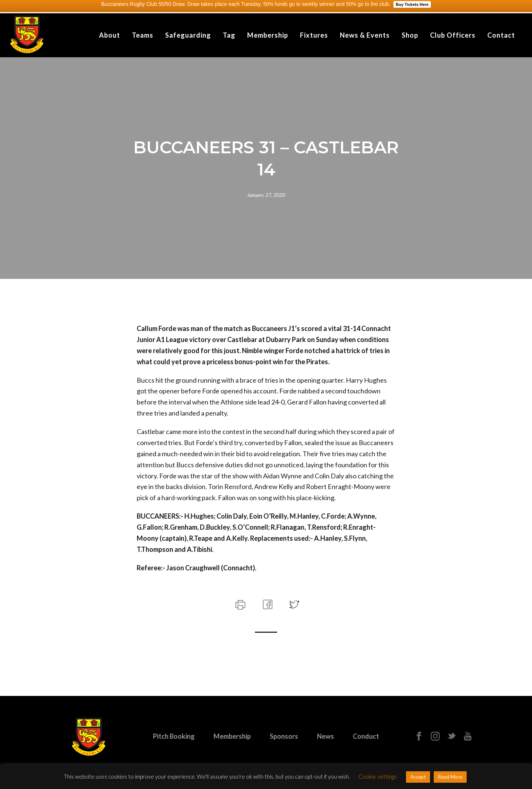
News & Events (365, 35)
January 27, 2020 (266, 195)
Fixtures (314, 35)
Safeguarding (188, 35)
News (325, 736)
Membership (268, 35)
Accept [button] (418, 777)
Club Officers (453, 35)
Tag (229, 35)
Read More (450, 777)
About (110, 35)
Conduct (366, 736)
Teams (143, 35)
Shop (410, 35)
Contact (501, 35)
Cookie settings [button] (378, 776)
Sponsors (284, 736)
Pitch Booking (174, 736)
